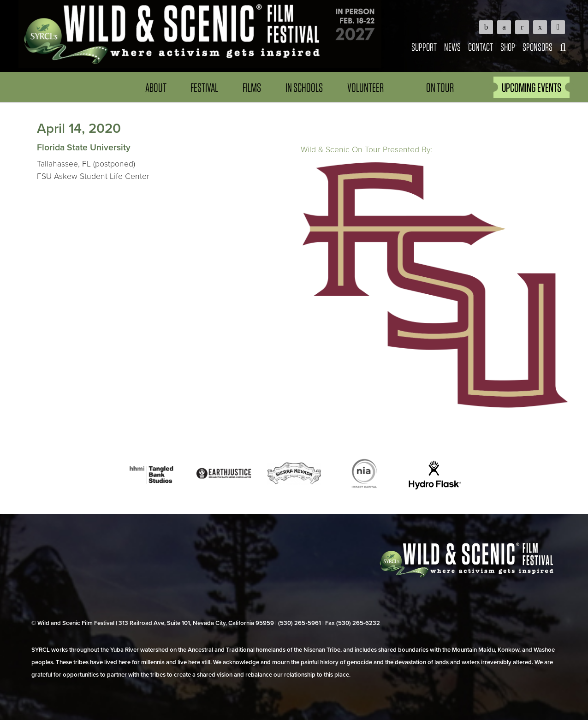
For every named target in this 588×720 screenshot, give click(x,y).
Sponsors (538, 47)
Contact (481, 47)
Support (424, 47)
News (452, 47)
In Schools (304, 87)
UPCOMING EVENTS (532, 87)
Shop (508, 47)
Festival (204, 87)
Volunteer (365, 87)
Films (252, 87)
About (156, 87)
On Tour (440, 87)
